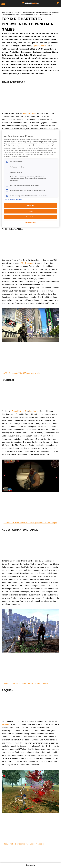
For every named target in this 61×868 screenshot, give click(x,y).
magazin (10, 12)
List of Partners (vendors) (13, 199)
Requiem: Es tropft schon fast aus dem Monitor (24, 844)
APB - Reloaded (27, 263)
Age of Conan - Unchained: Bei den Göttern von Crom (27, 683)
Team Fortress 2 (29, 113)
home (4, 12)
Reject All (30, 205)
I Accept (30, 211)
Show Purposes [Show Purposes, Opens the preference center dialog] (30, 223)
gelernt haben (40, 46)
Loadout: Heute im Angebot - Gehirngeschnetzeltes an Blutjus (30, 523)
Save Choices (30, 217)
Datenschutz (30, 865)
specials (18, 12)
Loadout (33, 411)
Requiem (6, 724)
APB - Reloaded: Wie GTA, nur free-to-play (22, 373)
